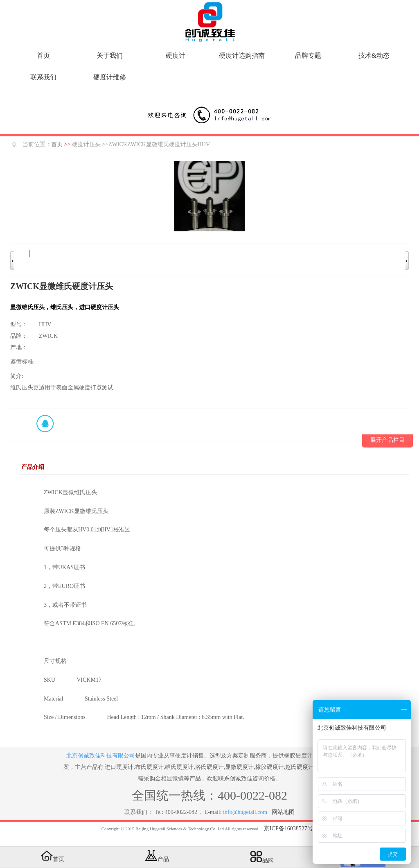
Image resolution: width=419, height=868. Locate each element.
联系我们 (43, 77)
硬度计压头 (86, 144)
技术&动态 (374, 55)
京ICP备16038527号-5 (291, 828)
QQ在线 (45, 423)
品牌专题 (308, 55)
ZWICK (48, 336)
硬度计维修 (110, 77)
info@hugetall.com (245, 812)
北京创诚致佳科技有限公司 (101, 756)
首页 (43, 55)
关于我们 (110, 55)
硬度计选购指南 (242, 55)
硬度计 (176, 55)
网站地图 (283, 812)
